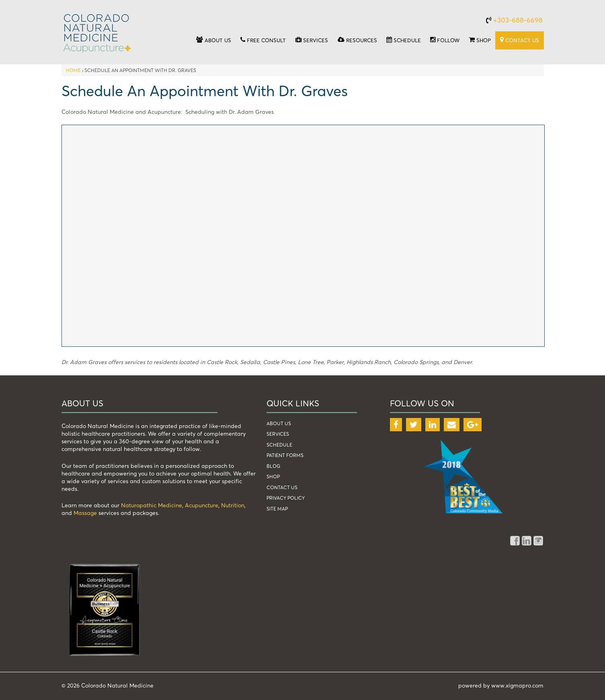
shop (273, 477)
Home (73, 70)
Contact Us (282, 487)
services (278, 434)
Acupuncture (202, 505)
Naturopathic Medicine (152, 505)
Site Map (277, 509)
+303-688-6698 (518, 20)
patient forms (285, 455)
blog (273, 466)
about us (279, 423)
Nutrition (233, 505)
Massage (85, 513)
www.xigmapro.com (517, 685)
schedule (279, 445)
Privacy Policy (286, 498)
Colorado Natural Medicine (117, 685)
